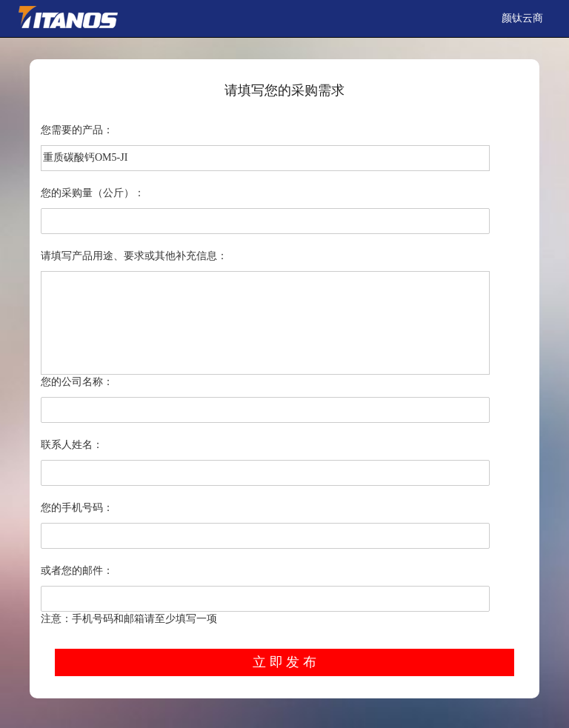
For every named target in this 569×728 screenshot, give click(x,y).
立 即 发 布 (284, 662)
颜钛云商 (522, 18)
